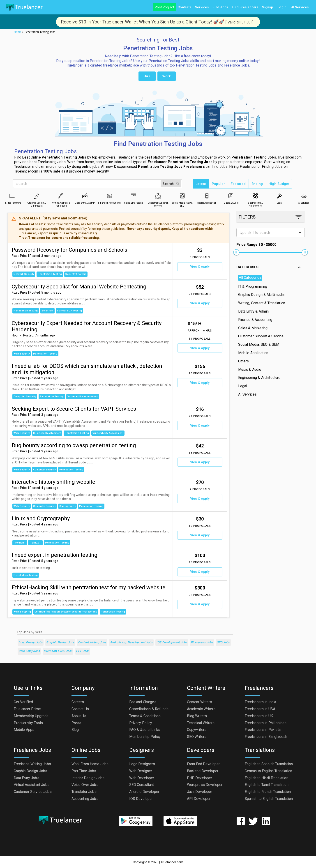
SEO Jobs (223, 643)
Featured (238, 184)
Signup (268, 7)
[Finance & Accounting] (109, 196)
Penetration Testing (50, 274)
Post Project (164, 7)
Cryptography (68, 506)
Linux (35, 543)
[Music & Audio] (231, 196)
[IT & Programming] (12, 196)
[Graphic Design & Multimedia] (36, 196)
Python (20, 543)
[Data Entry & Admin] (85, 196)
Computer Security (25, 397)
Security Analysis (76, 274)
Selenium (47, 311)
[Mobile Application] (207, 196)
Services (202, 7)
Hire (147, 76)
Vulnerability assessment (83, 397)
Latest (201, 184)
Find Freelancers (245, 7)
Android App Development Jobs (131, 643)
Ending (257, 184)
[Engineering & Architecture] (255, 196)
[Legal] (280, 196)
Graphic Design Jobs (60, 643)
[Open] (300, 233)
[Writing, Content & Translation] (61, 196)
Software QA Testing (69, 311)
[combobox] (267, 233)
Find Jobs (220, 7)
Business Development (47, 433)
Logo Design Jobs (31, 643)
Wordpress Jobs (202, 643)
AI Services (300, 7)
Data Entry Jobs (29, 651)
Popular (218, 184)
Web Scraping (22, 612)
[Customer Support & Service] (158, 196)
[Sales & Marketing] (134, 196)
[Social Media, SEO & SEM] (182, 196)
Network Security (24, 274)
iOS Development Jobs (172, 643)
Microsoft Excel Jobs (58, 651)
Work (167, 76)
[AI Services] (304, 196)
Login (282, 7)
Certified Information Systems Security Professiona (66, 612)
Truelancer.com (172, 862)
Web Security (22, 354)
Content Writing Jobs (92, 643)
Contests (185, 7)
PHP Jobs (83, 651)
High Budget (279, 184)
